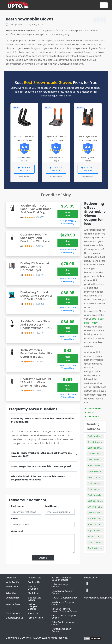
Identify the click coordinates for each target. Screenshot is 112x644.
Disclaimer (33, 593)
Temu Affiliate (35, 618)
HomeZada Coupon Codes (62, 592)
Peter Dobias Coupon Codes (63, 623)
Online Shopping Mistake (33, 607)
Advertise (11, 593)
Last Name (51, 506)
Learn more (94, 409)
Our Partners (13, 613)
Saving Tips (12, 587)
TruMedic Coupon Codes (61, 630)
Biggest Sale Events (34, 599)
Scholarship (12, 598)
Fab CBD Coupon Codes (61, 585)
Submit (43, 558)
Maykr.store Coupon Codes (63, 603)
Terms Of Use (13, 604)
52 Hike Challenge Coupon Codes (61, 579)
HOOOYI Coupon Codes (64, 598)
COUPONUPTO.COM (30, 638)
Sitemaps (33, 613)
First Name (18, 506)
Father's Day (97, 319)
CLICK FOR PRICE (24, 169)
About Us (11, 578)
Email (15, 519)
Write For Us (12, 582)
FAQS (91, 412)
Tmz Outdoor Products (99, 442)
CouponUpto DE (15, 618)
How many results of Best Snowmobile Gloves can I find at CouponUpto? (42, 420)
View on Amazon (68, 221)
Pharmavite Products (98, 472)
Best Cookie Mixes (96, 501)
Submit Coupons (33, 588)
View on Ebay (68, 224)
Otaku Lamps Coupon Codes (64, 617)
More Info (68, 214)
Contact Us (34, 582)
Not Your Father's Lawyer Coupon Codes (64, 610)
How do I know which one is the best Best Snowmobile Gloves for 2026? (41, 455)
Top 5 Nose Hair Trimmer (100, 530)
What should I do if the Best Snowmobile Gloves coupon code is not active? (38, 478)
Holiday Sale (34, 578)
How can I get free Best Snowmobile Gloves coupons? (41, 466)
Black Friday (91, 323)
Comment (17, 531)
